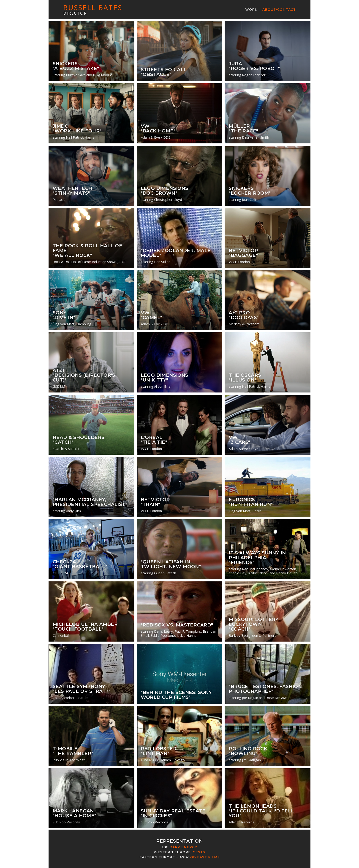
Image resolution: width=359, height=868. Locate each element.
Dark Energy (183, 847)
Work (251, 10)
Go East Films (205, 857)
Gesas (199, 852)
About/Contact (279, 10)
